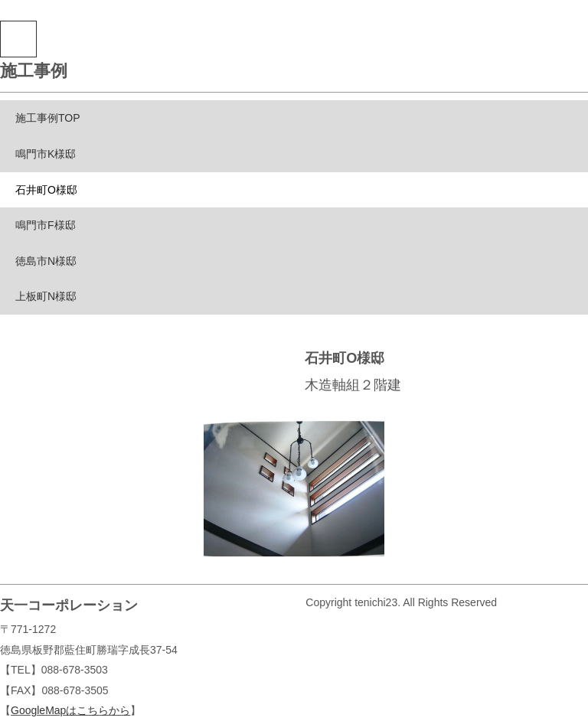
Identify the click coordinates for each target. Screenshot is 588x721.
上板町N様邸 (46, 296)
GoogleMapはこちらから (70, 710)
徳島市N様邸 (46, 261)
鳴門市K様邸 (46, 154)
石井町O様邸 (46, 190)
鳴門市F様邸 (46, 225)
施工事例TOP (48, 118)
